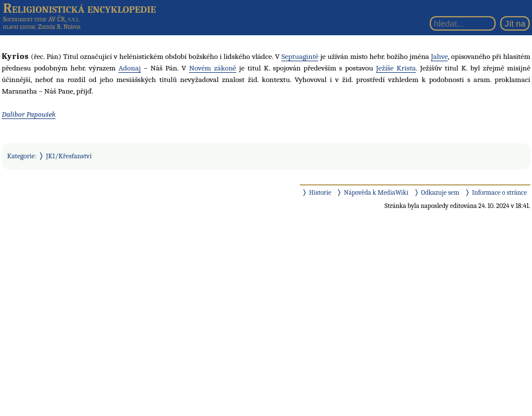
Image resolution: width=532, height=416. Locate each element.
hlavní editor (19, 27)
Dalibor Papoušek (29, 114)
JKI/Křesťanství (69, 156)
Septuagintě (300, 56)
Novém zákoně (213, 68)
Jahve (439, 56)
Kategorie (21, 156)
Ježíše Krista (396, 68)
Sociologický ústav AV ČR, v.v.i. (41, 19)
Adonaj (129, 68)
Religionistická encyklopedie (79, 8)
